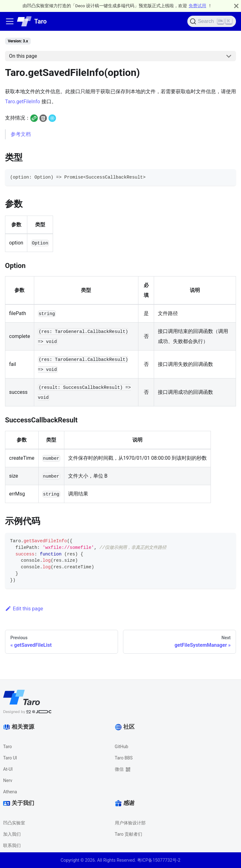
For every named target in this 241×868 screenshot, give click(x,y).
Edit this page (24, 609)
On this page (23, 56)
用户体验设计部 (130, 823)
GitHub (122, 747)
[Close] (236, 6)
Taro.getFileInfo (23, 102)
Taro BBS (124, 758)
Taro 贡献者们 (129, 834)
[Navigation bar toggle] (10, 21)
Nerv (8, 780)
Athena (10, 792)
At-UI (8, 769)
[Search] (212, 21)
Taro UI (10, 758)
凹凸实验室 (14, 823)
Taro (8, 747)
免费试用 (197, 6)
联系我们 (12, 845)
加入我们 (12, 834)
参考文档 (21, 134)
